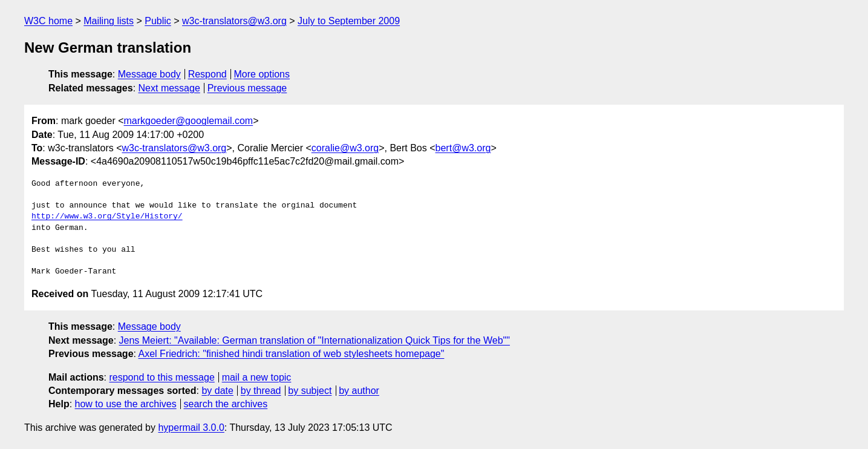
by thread (261, 391)
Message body (149, 74)
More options (262, 74)
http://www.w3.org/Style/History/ (107, 217)
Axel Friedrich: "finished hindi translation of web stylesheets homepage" (292, 354)
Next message (169, 88)
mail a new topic (257, 377)
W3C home (48, 21)
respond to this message (162, 377)
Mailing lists (109, 21)
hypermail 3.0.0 (191, 428)
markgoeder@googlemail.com (189, 121)
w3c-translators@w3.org (234, 21)
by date (217, 391)
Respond (207, 74)
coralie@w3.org (345, 148)
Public (158, 21)
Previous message (247, 88)
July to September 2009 (349, 21)
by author (359, 391)
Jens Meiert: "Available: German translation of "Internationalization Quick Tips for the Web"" (315, 340)
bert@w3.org (463, 148)
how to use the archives (126, 404)
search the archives (226, 404)
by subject (310, 391)
